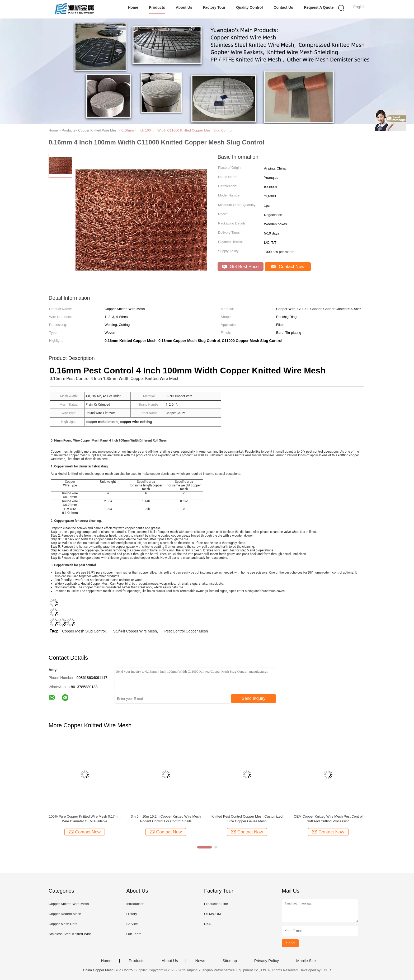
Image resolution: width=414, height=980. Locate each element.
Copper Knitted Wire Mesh (69, 904)
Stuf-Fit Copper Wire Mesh (135, 631)
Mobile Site (306, 961)
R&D (208, 924)
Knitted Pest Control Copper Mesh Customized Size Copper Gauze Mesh (247, 819)
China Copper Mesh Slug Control (108, 970)
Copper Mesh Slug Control (84, 631)
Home (133, 7)
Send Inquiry (254, 698)
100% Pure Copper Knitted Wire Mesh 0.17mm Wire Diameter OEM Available (85, 819)
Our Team (134, 934)
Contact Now (288, 267)
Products (157, 7)
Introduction (135, 904)
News (200, 961)
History (131, 914)
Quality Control (249, 7)
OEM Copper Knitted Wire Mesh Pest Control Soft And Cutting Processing (328, 819)
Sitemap (230, 961)
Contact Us (283, 7)
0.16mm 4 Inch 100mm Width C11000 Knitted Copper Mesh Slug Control (177, 130)
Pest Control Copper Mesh (186, 631)
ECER (326, 970)
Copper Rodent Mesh (65, 914)
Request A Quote (319, 7)
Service (132, 924)
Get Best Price (240, 267)
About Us (184, 7)
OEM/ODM (213, 914)
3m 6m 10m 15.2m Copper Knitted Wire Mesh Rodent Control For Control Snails (166, 819)
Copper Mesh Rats (63, 924)
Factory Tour (214, 7)
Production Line (216, 904)
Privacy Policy (267, 961)
